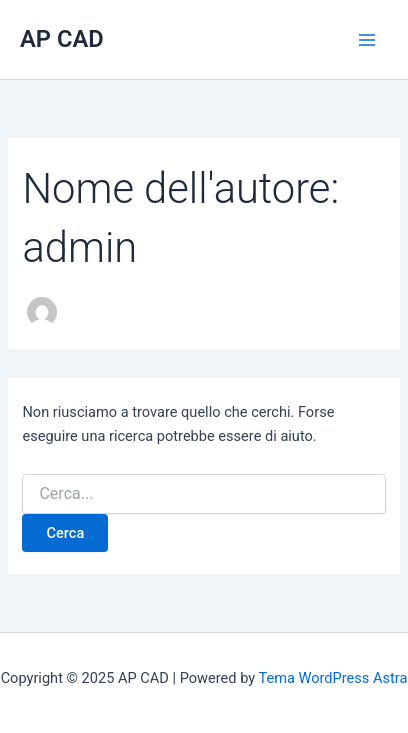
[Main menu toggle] (367, 40)
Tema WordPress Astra (332, 678)
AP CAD (62, 39)
